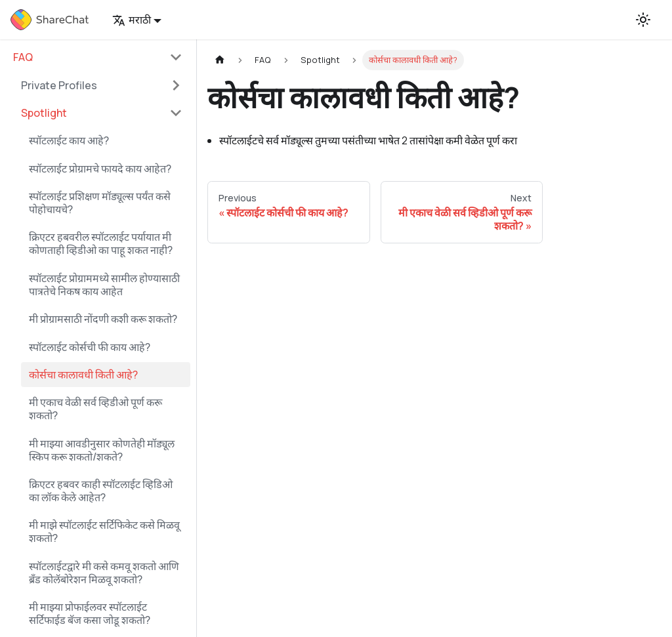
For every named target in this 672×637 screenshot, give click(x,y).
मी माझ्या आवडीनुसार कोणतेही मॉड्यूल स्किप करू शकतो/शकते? (102, 450)
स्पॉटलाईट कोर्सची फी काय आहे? (90, 347)
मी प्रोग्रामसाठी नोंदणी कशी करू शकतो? (103, 319)
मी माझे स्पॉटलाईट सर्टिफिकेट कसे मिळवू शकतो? (104, 531)
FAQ (23, 57)
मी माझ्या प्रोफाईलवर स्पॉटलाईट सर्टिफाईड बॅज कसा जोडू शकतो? (90, 613)
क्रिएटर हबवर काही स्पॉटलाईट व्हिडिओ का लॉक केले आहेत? (101, 491)
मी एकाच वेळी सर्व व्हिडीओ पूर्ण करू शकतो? (95, 409)
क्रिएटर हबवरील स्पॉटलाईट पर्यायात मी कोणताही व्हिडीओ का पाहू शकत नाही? (101, 243)
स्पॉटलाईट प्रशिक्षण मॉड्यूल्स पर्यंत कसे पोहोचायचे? (100, 203)
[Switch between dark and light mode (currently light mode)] (643, 20)
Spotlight (44, 113)
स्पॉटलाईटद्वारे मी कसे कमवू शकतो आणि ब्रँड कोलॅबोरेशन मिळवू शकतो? (104, 573)
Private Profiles (59, 85)
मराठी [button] (132, 20)
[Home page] (220, 60)
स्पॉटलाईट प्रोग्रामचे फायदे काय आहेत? (100, 169)
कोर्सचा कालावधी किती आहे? (83, 375)
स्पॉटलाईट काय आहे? (69, 140)
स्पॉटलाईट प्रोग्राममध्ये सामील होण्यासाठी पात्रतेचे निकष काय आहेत (104, 285)
